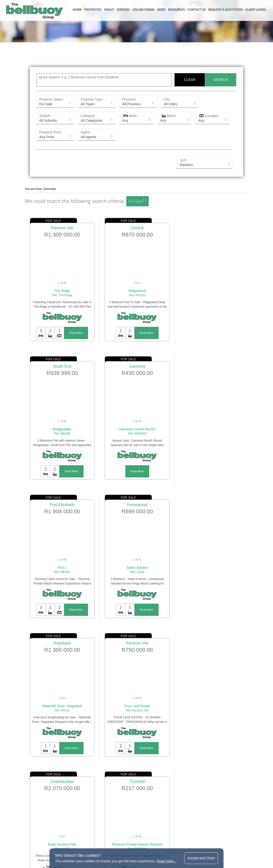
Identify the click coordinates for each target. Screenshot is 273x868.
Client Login (255, 10)
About (109, 10)
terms (100, 844)
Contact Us (197, 10)
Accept (201, 858)
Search (220, 80)
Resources (177, 10)
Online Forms (143, 10)
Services (123, 10)
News (161, 10)
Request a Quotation (226, 10)
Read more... (166, 861)
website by (200, 844)
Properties (93, 10)
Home (77, 10)
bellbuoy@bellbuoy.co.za (163, 821)
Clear (190, 80)
